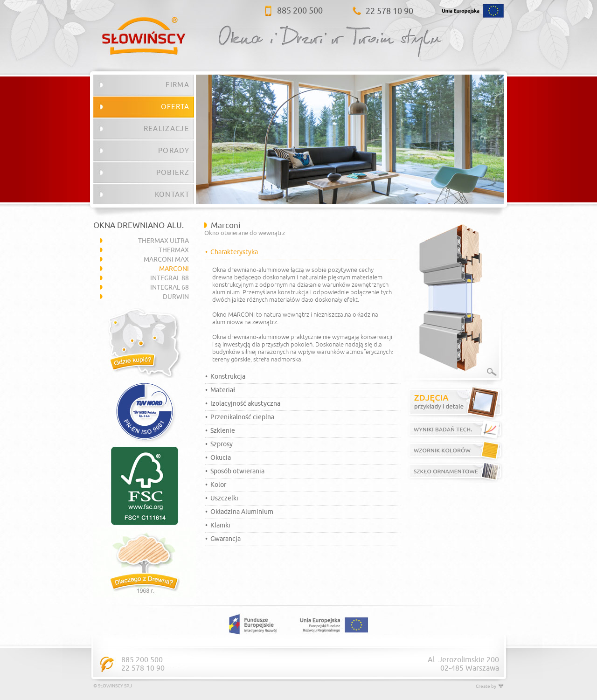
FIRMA (177, 85)
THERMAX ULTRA (163, 241)
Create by (490, 686)
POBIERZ (173, 173)
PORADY (174, 151)
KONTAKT (172, 194)
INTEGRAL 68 (170, 288)
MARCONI (174, 269)
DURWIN (176, 297)
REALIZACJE (167, 129)
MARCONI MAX (166, 260)
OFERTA (175, 107)
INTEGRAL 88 (170, 278)
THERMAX (174, 250)
